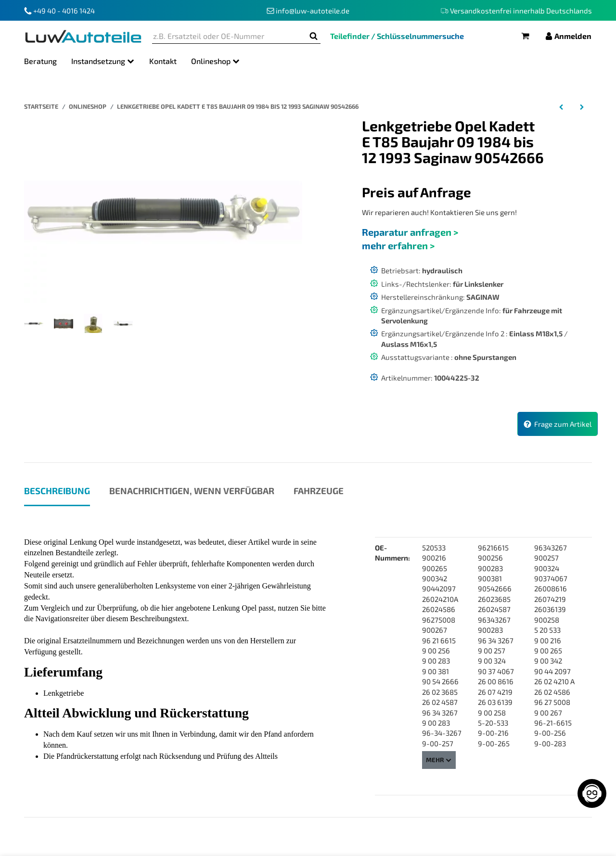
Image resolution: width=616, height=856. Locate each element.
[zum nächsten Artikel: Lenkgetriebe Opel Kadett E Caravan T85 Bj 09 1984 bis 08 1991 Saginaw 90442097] (582, 106)
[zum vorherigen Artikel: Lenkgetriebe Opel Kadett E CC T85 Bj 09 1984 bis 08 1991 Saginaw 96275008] (561, 106)
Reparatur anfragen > (410, 232)
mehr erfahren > (398, 245)
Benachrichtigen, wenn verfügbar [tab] (192, 491)
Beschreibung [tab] (57, 491)
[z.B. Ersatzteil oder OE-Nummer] (229, 36)
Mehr (439, 760)
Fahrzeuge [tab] (319, 491)
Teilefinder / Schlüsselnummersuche (397, 36)
